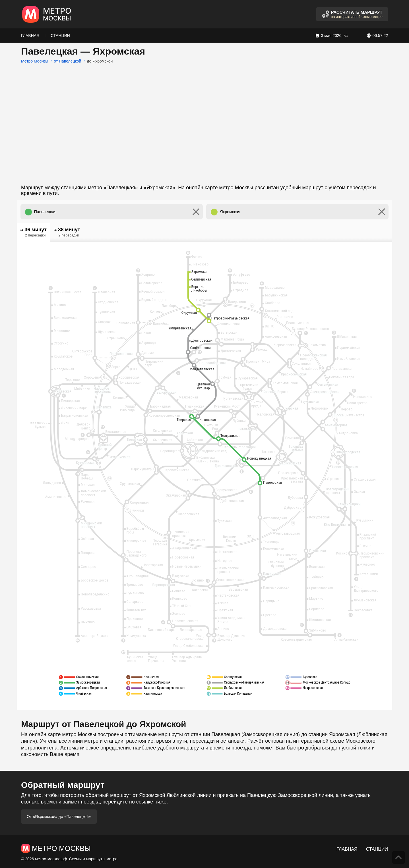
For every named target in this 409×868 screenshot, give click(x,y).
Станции (60, 36)
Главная (30, 36)
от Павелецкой (67, 61)
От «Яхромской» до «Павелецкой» (59, 817)
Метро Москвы (35, 61)
